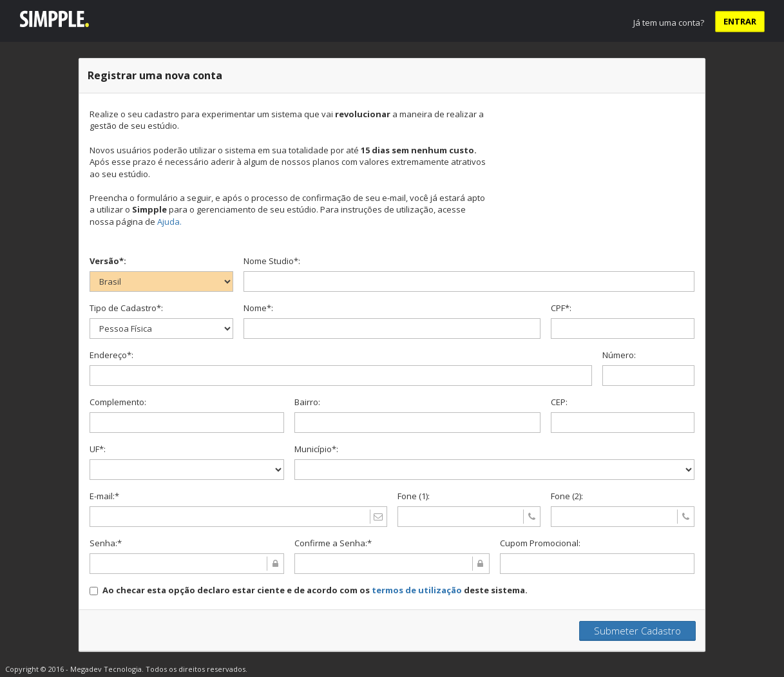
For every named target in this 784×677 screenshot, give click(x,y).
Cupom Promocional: (540, 543)
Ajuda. (169, 222)
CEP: (559, 402)
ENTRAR (740, 21)
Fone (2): (567, 496)
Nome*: (258, 308)
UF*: (98, 449)
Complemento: (118, 402)
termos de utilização (417, 590)
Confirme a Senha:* (333, 543)
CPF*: (561, 308)
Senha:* (106, 543)
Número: (619, 355)
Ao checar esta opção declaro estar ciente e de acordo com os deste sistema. (315, 590)
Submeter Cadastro (637, 631)
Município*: (316, 449)
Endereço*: (111, 355)
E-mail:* (104, 496)
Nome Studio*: (272, 261)
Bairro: (307, 402)
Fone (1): (414, 496)
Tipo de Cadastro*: (126, 308)
